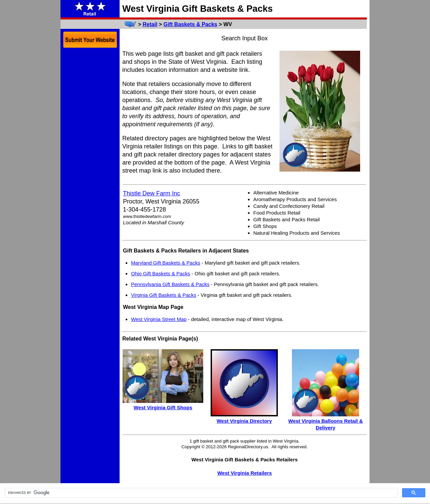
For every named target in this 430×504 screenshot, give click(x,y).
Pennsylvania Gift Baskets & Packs (170, 284)
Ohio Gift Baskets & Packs (161, 273)
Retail (150, 24)
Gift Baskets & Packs (190, 24)
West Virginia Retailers (245, 473)
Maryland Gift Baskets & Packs (166, 263)
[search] (200, 493)
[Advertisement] (90, 154)
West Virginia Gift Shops (163, 407)
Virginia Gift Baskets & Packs (164, 295)
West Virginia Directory (244, 421)
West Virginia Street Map (159, 319)
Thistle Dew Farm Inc (152, 193)
